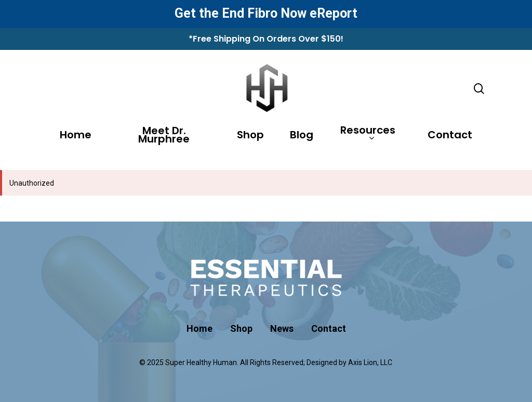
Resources (368, 134)
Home (76, 136)
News (282, 328)
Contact (450, 136)
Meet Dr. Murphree (164, 136)
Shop (250, 136)
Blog (302, 136)
